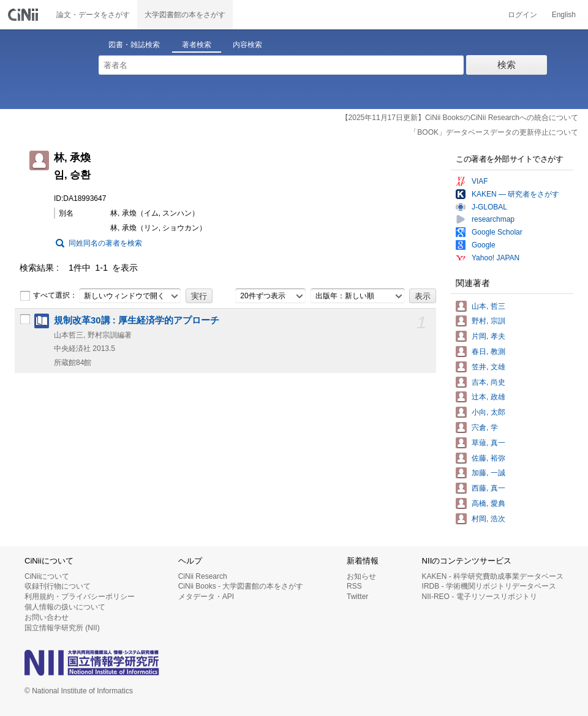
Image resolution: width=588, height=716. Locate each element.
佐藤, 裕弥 (488, 458)
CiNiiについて (47, 576)
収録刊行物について (58, 586)
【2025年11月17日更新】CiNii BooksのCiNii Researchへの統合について (460, 118)
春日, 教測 (488, 352)
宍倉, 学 (485, 428)
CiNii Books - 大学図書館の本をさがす (241, 586)
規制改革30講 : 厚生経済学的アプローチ (137, 320)
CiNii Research (203, 576)
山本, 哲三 (488, 306)
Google (484, 245)
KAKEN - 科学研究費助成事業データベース (493, 576)
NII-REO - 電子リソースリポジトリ (480, 597)
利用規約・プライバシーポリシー (80, 597)
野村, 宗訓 (488, 321)
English (564, 15)
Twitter (357, 597)
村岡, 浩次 (488, 519)
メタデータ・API (206, 597)
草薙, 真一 (488, 443)
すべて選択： (48, 296)
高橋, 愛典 (488, 503)
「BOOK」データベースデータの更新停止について (494, 132)
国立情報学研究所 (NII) (62, 628)
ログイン (522, 15)
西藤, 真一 (488, 488)
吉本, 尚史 (488, 382)
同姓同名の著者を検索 (105, 243)
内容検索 (247, 45)
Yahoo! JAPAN (496, 258)
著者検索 (197, 45)
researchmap (493, 219)
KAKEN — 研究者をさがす (515, 194)
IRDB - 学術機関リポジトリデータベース (489, 586)
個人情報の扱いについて (65, 607)
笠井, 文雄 (488, 367)
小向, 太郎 (488, 412)
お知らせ (361, 576)
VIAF (480, 181)
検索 (507, 65)
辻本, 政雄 (488, 397)
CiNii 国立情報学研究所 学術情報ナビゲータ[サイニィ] (24, 15)
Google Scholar (497, 232)
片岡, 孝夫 (488, 336)
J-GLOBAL (489, 207)
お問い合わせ (47, 617)
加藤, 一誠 (488, 473)
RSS (354, 586)
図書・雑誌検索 (134, 45)
